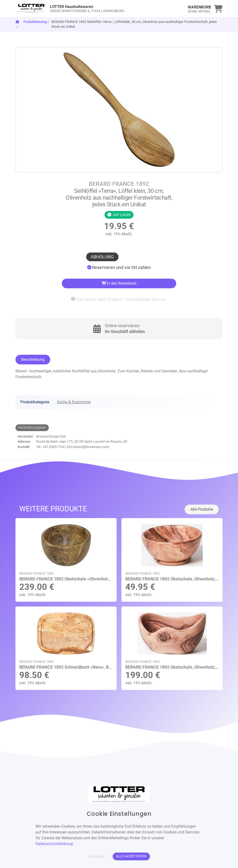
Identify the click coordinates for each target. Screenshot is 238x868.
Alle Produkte (202, 509)
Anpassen (97, 856)
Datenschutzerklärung (54, 844)
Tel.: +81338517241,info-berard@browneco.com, (73, 447)
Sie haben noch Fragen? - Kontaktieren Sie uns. (119, 299)
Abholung (102, 257)
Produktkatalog (35, 22)
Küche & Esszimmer (74, 402)
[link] (93, 9)
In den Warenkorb (119, 283)
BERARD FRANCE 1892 (119, 184)
